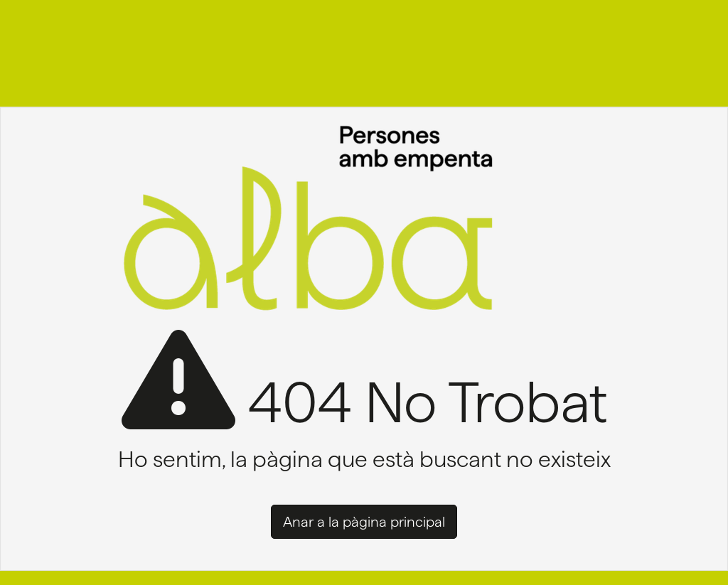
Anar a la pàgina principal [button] (364, 522)
